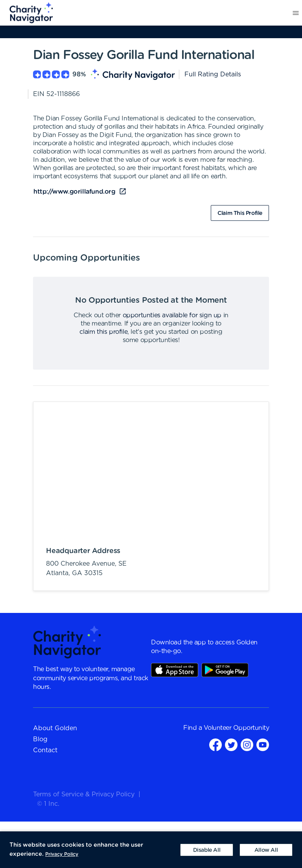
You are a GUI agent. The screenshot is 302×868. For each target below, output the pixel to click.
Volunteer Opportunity (237, 728)
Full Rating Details (213, 74)
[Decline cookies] (207, 850)
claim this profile (103, 332)
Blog (40, 739)
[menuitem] (27, 13)
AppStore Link (175, 670)
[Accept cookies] (266, 850)
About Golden (55, 728)
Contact (45, 750)
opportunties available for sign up (172, 315)
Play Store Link (225, 670)
